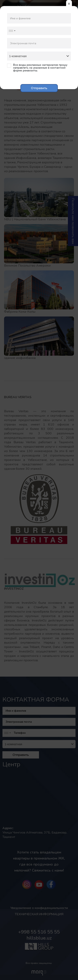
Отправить (39, 88)
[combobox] (12, 31)
